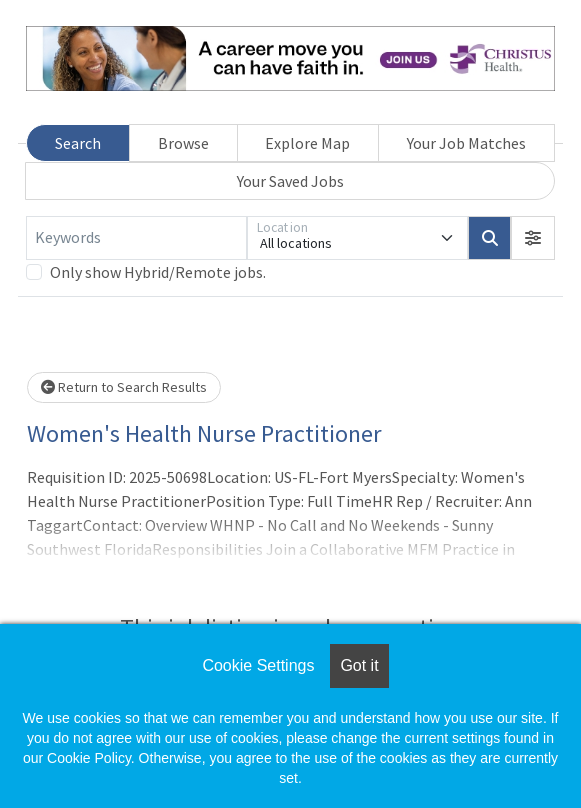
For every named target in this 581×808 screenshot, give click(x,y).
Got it (359, 665)
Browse (183, 143)
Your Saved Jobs (290, 181)
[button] (533, 238)
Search (78, 143)
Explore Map (307, 143)
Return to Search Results (124, 387)
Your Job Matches (466, 143)
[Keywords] (136, 238)
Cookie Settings (258, 665)
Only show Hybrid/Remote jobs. (158, 272)
